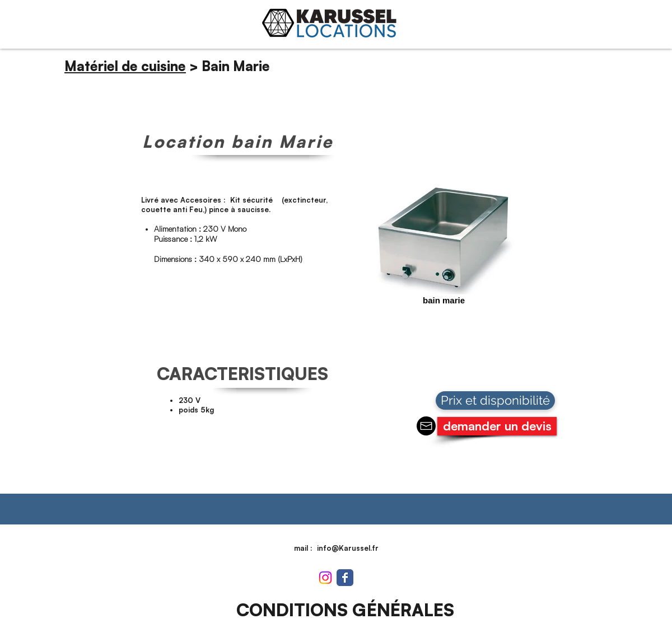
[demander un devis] (497, 426)
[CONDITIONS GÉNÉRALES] (345, 610)
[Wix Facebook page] (345, 578)
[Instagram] (325, 578)
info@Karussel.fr (348, 548)
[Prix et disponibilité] (495, 400)
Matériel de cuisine (125, 66)
